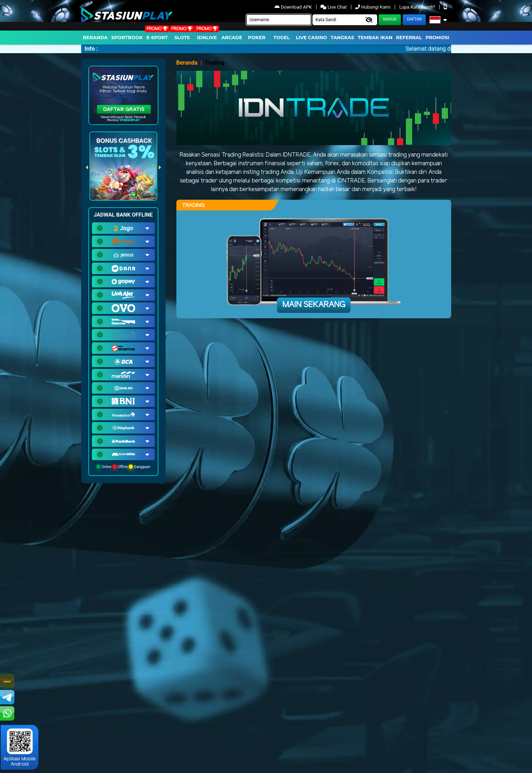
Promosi (438, 37)
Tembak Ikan (375, 37)
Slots (182, 37)
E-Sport (157, 37)
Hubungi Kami (373, 7)
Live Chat (334, 7)
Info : (91, 49)
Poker (256, 37)
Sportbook (127, 37)
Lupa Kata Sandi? (418, 7)
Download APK (294, 7)
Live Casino (311, 37)
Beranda (95, 37)
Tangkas (343, 37)
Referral (409, 37)
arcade (232, 37)
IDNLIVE (207, 37)
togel (281, 37)
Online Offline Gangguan (123, 467)
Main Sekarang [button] (314, 305)
